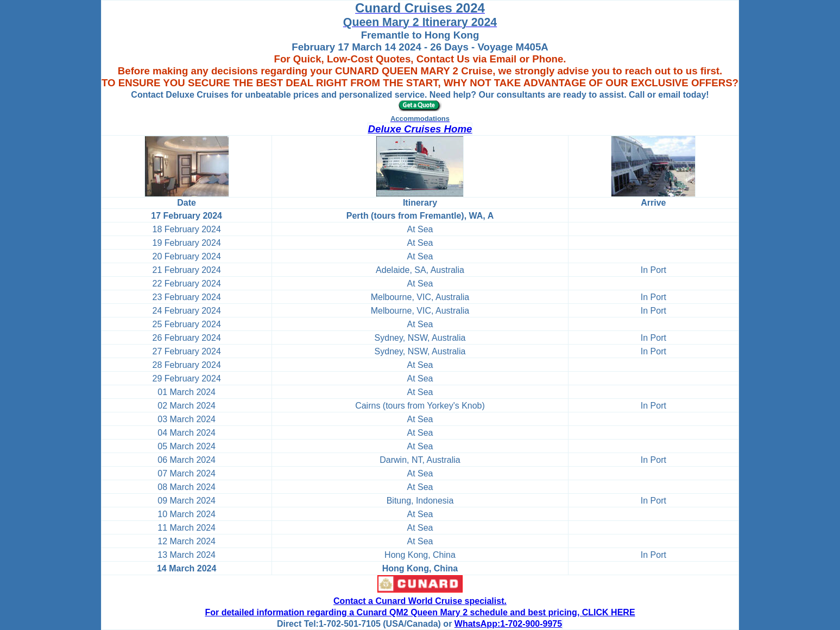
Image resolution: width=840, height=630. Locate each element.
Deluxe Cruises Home (420, 129)
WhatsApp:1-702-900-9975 (508, 624)
